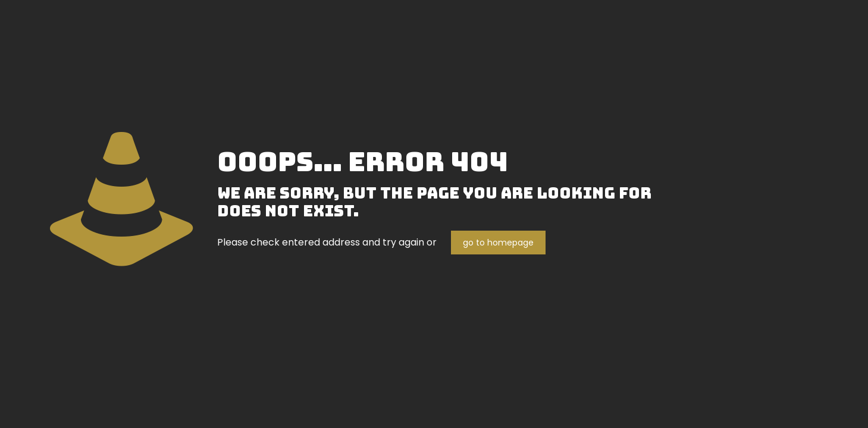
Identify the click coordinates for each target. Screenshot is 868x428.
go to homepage (498, 243)
